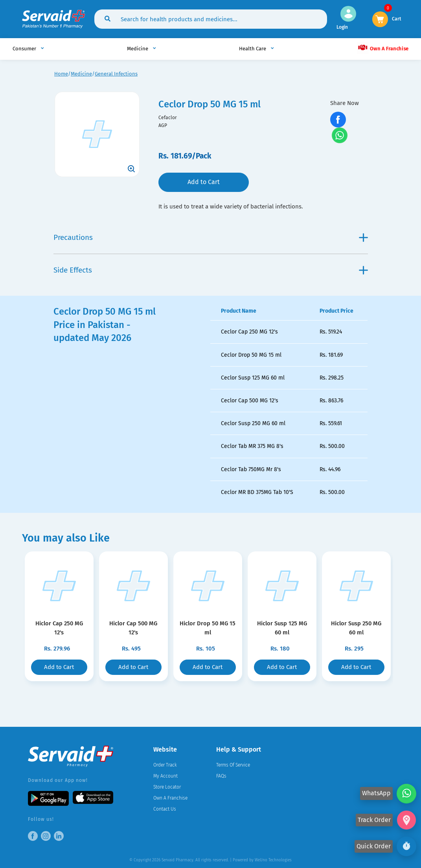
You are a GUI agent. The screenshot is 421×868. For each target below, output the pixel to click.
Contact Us (165, 809)
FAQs (221, 776)
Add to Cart (204, 182)
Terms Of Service (233, 765)
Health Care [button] (253, 49)
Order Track (165, 765)
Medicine (81, 74)
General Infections (116, 74)
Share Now (345, 103)
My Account (165, 776)
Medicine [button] (138, 49)
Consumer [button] (25, 49)
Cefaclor (168, 118)
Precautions (211, 237)
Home (61, 74)
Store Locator (167, 787)
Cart (397, 18)
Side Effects (211, 270)
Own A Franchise (383, 48)
